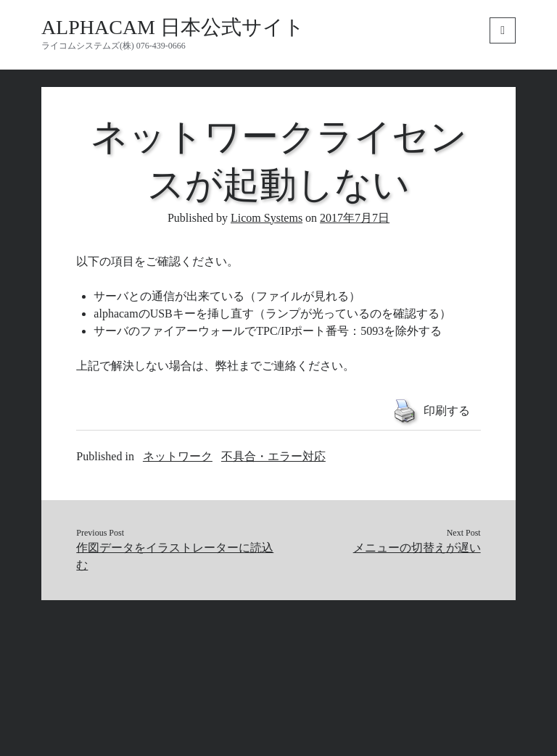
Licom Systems (267, 218)
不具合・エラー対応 (273, 456)
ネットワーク (178, 456)
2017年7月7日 (355, 218)
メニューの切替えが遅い (417, 548)
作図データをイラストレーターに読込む (175, 556)
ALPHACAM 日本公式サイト (173, 27)
